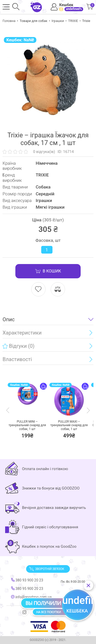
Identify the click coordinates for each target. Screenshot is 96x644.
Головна (9, 21)
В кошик (48, 271)
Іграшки (58, 21)
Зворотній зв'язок (47, 569)
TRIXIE (73, 21)
